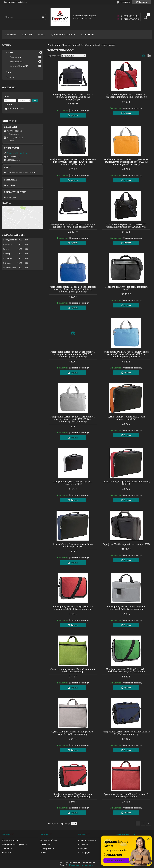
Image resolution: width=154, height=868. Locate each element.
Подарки (83, 848)
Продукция (16, 57)
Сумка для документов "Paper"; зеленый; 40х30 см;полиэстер (73, 670)
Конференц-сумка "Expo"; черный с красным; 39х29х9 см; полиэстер (73, 795)
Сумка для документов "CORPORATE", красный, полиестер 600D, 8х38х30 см (126, 96)
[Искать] (43, 17)
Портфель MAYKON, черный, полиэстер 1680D (126, 288)
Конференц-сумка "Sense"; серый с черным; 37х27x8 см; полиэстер (126, 608)
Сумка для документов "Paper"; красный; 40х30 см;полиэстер (126, 795)
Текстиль (7, 848)
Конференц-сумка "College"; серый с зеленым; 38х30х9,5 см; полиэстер (126, 670)
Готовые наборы (49, 840)
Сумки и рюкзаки (87, 840)
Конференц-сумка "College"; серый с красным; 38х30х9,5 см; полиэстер (73, 608)
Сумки (89, 45)
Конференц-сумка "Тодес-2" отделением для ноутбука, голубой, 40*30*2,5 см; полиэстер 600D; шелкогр (126, 354)
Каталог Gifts (16, 62)
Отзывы (10, 77)
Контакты (88, 35)
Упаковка (45, 844)
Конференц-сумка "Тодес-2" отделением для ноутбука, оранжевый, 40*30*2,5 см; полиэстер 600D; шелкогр (126, 162)
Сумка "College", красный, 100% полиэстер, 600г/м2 (126, 483)
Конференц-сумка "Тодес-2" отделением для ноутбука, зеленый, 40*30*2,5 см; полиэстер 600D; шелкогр (73, 354)
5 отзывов (125, 2)
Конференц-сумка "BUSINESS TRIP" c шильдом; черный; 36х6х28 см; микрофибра (73, 97)
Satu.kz (92, 862)
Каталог (27, 35)
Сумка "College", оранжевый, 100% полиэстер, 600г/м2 (126, 418)
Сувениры (83, 844)
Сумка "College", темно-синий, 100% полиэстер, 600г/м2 (73, 545)
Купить (74, 115)
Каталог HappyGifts (73, 45)
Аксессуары (84, 852)
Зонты (43, 852)
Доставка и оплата (63, 35)
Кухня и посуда (10, 840)
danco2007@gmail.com (17, 153)
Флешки (7, 852)
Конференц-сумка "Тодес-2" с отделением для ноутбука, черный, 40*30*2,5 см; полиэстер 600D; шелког (73, 162)
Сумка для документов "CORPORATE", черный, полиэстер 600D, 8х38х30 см (126, 226)
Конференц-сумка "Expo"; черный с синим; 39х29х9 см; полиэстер (126, 733)
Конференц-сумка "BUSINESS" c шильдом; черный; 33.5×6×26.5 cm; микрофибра (73, 226)
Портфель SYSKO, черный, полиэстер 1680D (126, 544)
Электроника (47, 848)
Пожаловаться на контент (82, 865)
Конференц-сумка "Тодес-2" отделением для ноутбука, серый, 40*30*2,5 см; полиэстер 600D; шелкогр (73, 419)
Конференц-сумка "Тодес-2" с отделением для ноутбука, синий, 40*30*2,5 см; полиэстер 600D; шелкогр (73, 289)
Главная (11, 35)
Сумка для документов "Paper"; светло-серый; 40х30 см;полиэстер (73, 733)
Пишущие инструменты (15, 844)
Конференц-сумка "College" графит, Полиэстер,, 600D (73, 483)
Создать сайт (10, 2)
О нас (42, 35)
